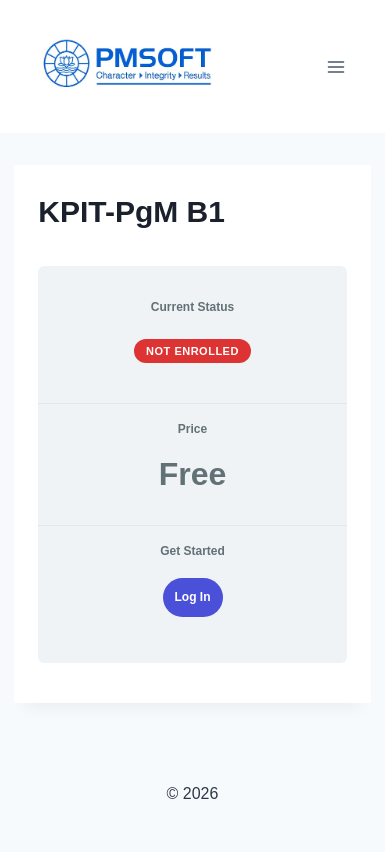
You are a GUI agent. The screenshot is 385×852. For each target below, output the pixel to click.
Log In (193, 597)
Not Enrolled (192, 351)
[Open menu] (336, 66)
